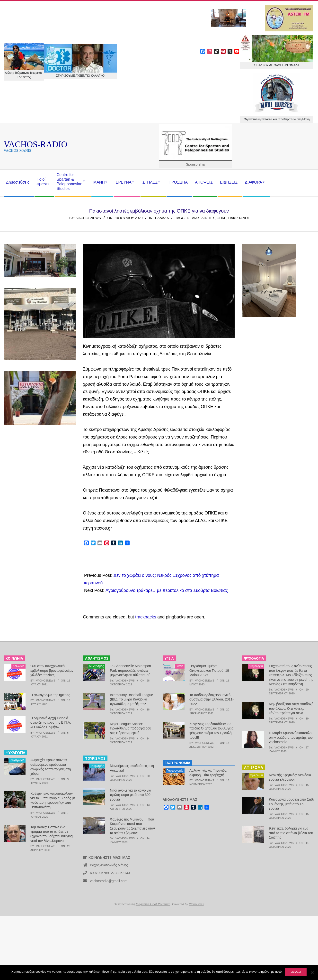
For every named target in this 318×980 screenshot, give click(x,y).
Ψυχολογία (256, 666)
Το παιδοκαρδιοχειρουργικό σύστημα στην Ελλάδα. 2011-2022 (212, 699)
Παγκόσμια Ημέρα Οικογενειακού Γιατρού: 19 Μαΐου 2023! (209, 670)
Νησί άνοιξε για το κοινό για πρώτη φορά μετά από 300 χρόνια (131, 795)
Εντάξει (296, 972)
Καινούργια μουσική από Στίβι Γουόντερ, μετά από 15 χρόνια (291, 804)
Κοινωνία (18, 666)
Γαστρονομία (175, 771)
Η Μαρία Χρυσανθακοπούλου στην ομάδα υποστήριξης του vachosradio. (291, 737)
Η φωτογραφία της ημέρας (50, 695)
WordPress (196, 904)
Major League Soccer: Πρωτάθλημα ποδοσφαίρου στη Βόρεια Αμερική (131, 728)
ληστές (208, 218)
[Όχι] (312, 972)
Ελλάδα (162, 218)
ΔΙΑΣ (196, 218)
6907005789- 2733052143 (110, 873)
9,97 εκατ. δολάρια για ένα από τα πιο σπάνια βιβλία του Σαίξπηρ (291, 833)
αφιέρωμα (256, 775)
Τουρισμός (97, 766)
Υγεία (180, 666)
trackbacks (146, 617)
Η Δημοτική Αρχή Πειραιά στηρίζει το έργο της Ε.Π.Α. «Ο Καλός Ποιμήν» (51, 723)
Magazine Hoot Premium (153, 904)
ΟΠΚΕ (221, 218)
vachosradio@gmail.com (109, 881)
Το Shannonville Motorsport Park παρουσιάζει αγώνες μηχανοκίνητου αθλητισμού (131, 670)
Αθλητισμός (96, 666)
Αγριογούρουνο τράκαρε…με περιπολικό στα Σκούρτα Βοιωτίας (167, 590)
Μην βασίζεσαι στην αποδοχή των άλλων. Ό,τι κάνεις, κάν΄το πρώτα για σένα (291, 708)
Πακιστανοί (238, 218)
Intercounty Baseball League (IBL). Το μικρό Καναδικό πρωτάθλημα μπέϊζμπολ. (131, 699)
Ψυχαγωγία (17, 760)
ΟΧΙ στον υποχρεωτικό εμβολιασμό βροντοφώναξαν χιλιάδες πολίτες (52, 670)
